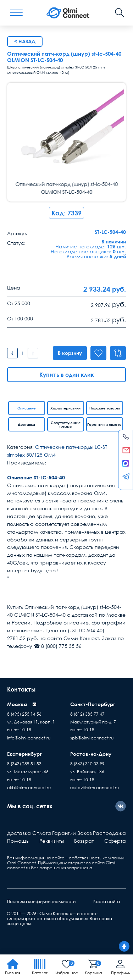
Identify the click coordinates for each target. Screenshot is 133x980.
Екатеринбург (24, 754)
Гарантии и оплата (104, 424)
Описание (26, 408)
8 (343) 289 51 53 (24, 764)
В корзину (69, 353)
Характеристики (65, 408)
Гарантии (64, 833)
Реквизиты (52, 841)
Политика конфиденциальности (41, 901)
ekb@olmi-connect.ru (29, 788)
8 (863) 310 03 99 (87, 764)
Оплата (42, 833)
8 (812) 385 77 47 (87, 714)
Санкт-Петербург (93, 704)
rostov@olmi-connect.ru (95, 788)
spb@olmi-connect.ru (92, 738)
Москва (17, 704)
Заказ (85, 833)
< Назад (25, 41)
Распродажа (109, 833)
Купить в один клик (67, 375)
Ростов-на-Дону (91, 754)
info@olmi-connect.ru (29, 738)
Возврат (84, 841)
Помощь (18, 841)
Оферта (115, 841)
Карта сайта (107, 901)
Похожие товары (105, 408)
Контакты (21, 689)
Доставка (26, 424)
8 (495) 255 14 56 (24, 714)
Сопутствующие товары (66, 424)
